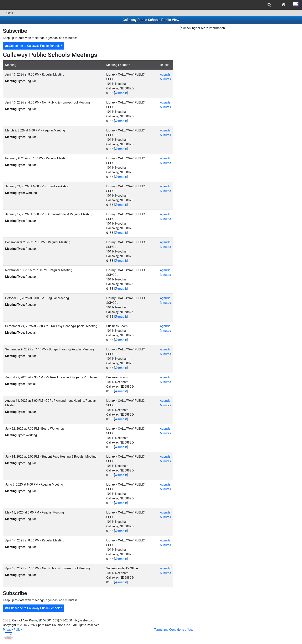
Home (8, 13)
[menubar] (151, 5)
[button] (284, 5)
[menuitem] (269, 5)
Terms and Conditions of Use (174, 630)
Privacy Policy (12, 630)
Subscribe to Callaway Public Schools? (34, 46)
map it (121, 93)
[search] (269, 5)
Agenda (165, 75)
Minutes (165, 79)
